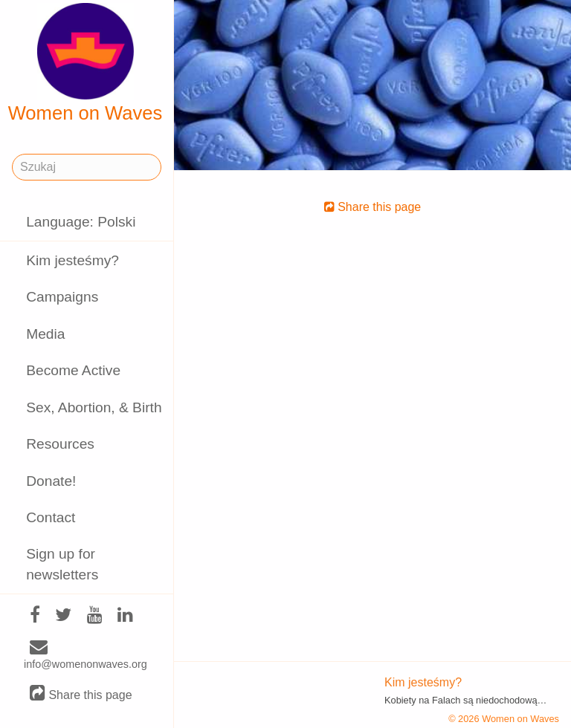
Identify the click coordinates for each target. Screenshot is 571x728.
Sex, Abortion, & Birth (94, 407)
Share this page (81, 694)
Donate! (51, 481)
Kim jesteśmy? (72, 260)
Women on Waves (86, 63)
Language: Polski (81, 222)
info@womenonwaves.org (86, 656)
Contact (51, 517)
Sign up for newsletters (62, 564)
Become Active (73, 370)
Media (45, 334)
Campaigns (62, 297)
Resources (60, 444)
